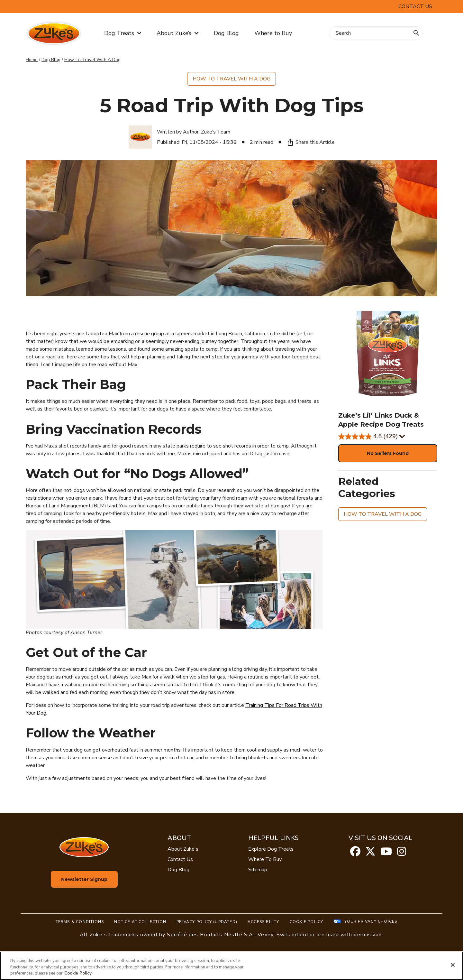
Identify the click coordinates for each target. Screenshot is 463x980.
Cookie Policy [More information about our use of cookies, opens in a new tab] (78, 973)
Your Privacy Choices (371, 921)
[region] (232, 966)
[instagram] (402, 854)
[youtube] (386, 854)
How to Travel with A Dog (232, 79)
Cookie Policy (307, 922)
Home (32, 60)
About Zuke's (183, 849)
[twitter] (370, 854)
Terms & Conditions (80, 922)
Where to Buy (273, 33)
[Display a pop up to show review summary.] (402, 437)
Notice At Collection (140, 922)
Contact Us (415, 6)
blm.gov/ (280, 506)
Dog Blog (226, 33)
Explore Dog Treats (271, 849)
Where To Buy (265, 859)
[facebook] (355, 854)
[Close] (453, 965)
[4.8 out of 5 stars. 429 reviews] (388, 437)
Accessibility (263, 922)
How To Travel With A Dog (92, 60)
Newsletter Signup (84, 879)
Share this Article (311, 142)
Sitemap (258, 870)
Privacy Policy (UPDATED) (207, 922)
